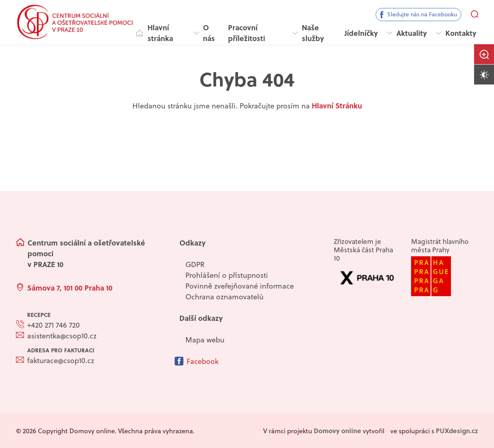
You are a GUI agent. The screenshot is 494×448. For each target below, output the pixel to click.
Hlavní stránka (160, 33)
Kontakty (461, 33)
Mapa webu (205, 340)
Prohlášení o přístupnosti (227, 275)
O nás (209, 33)
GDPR (195, 264)
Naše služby (313, 33)
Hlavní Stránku (337, 106)
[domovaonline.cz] (338, 431)
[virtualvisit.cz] (387, 431)
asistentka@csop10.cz (62, 336)
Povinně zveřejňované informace (240, 286)
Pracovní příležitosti (247, 33)
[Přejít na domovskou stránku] (75, 22)
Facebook (203, 361)
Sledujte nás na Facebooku (422, 14)
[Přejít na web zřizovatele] (367, 278)
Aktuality (412, 33)
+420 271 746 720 (53, 325)
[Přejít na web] (445, 276)
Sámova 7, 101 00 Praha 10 (70, 288)
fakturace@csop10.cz (61, 361)
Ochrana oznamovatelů (224, 297)
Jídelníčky (361, 33)
